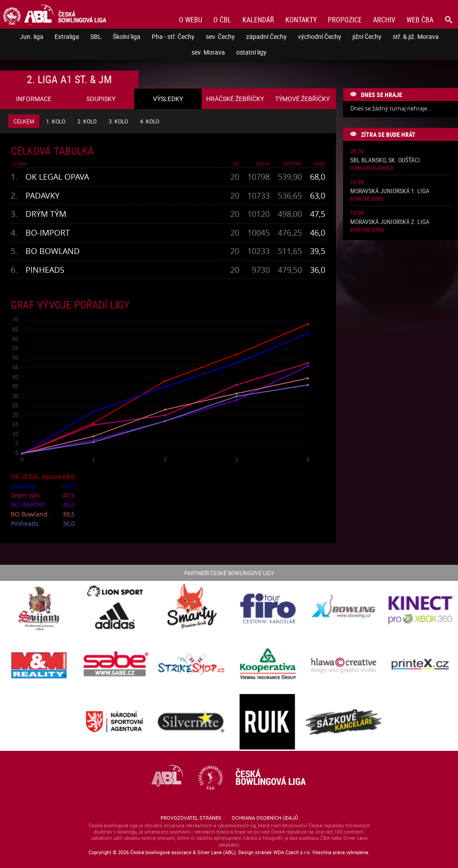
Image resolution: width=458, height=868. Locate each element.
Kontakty (301, 20)
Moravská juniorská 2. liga (390, 222)
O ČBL (222, 20)
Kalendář (258, 20)
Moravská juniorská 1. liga (390, 191)
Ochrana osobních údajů (265, 818)
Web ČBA (420, 20)
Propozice (345, 20)
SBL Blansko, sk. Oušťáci (385, 160)
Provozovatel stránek (191, 818)
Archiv (384, 20)
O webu (191, 20)
